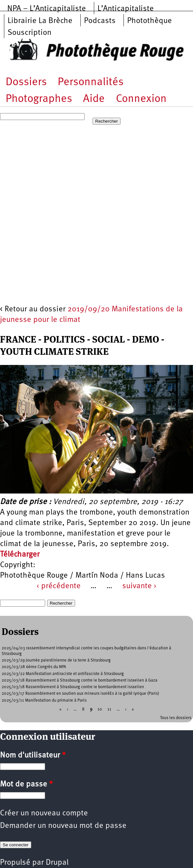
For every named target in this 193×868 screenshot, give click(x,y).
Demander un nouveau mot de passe (63, 826)
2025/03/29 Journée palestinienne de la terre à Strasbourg (56, 660)
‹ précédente (59, 586)
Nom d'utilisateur (33, 756)
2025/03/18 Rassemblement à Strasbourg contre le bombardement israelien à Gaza (80, 680)
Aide (94, 99)
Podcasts (100, 21)
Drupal (57, 863)
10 (100, 709)
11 (109, 709)
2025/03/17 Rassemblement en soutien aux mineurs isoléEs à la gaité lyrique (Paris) (80, 694)
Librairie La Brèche (40, 21)
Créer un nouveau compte (44, 813)
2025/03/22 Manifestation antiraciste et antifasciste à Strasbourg (63, 674)
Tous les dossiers (176, 718)
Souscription (29, 33)
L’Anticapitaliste (126, 9)
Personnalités (91, 82)
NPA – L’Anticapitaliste (47, 9)
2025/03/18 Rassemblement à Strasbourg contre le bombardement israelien (73, 687)
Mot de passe (26, 784)
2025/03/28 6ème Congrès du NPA (34, 667)
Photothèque (150, 21)
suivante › (139, 586)
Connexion (141, 99)
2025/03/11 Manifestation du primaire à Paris (44, 700)
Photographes (39, 99)
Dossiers (26, 82)
